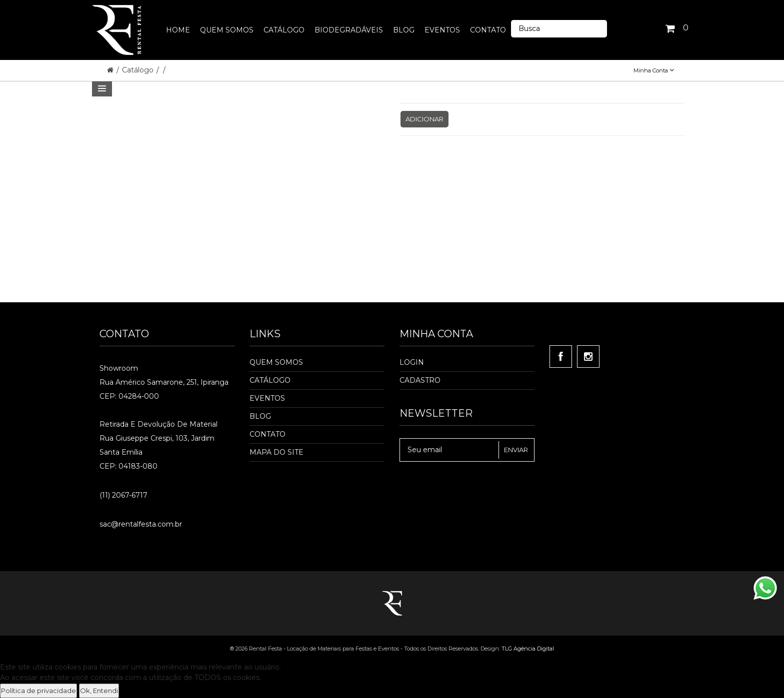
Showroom (119, 368)
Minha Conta (654, 70)
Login (412, 362)
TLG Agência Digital (528, 649)
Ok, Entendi (99, 691)
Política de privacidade (38, 691)
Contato (267, 434)
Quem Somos (276, 362)
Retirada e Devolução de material (158, 424)
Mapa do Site (276, 452)
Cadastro (420, 380)
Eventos (267, 398)
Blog (260, 416)
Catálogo (139, 70)
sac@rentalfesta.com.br (141, 524)
